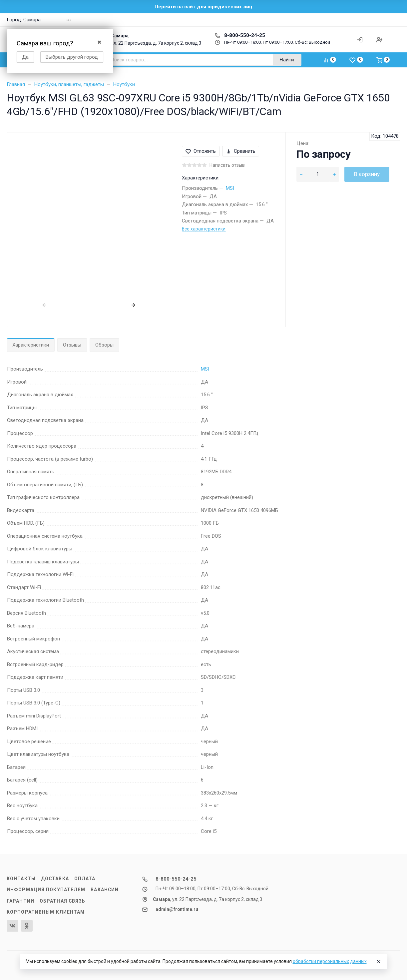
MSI (230, 188)
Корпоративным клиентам (46, 912)
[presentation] (44, 305)
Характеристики (31, 345)
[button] (344, 20)
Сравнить (241, 151)
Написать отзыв (227, 165)
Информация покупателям (46, 890)
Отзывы (72, 345)
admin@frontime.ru (177, 909)
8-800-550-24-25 (240, 35)
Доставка (55, 879)
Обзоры (104, 345)
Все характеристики (204, 229)
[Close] (379, 962)
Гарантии (20, 901)
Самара (32, 20)
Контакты (21, 879)
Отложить (201, 151)
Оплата (85, 879)
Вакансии (105, 890)
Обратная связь (63, 901)
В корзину (367, 174)
